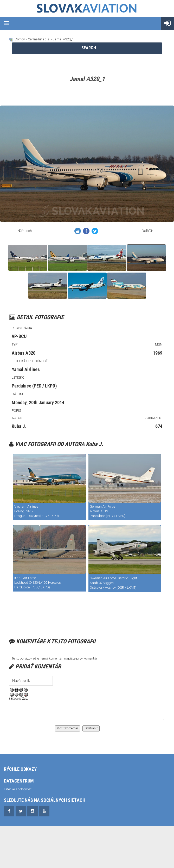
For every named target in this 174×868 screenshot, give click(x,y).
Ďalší (146, 231)
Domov (20, 39)
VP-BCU (19, 336)
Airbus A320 (24, 353)
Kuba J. (19, 426)
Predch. (27, 231)
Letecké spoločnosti (18, 789)
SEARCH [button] (87, 48)
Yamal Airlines (26, 369)
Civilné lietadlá (39, 39)
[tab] (87, 48)
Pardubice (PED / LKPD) (34, 386)
